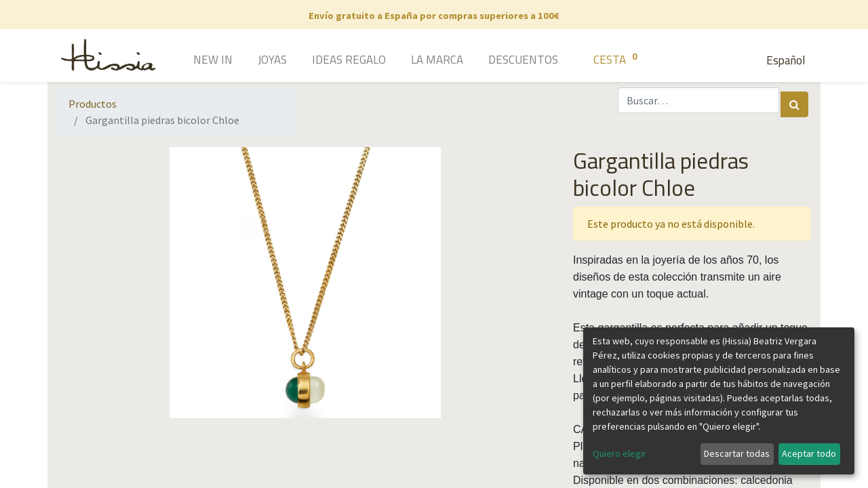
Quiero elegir (619, 453)
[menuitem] (194, 61)
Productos (93, 104)
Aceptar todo (809, 453)
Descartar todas (737, 453)
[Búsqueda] (794, 104)
